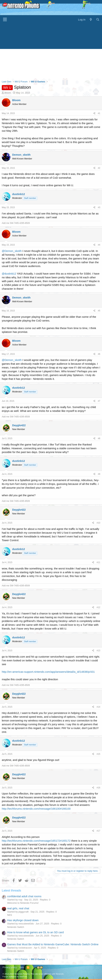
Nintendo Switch (16, 927)
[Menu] (5, 20)
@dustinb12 (9, 274)
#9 (99, 474)
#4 (99, 245)
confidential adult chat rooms (24, 896)
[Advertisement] (51, 51)
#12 (98, 607)
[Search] (98, 20)
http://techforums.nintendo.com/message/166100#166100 (36, 809)
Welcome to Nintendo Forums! (23, 903)
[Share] (94, 113)
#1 (99, 113)
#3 (99, 207)
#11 (98, 562)
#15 (98, 754)
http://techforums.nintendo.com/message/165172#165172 (36, 841)
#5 (99, 311)
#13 (98, 651)
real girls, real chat (18, 908)
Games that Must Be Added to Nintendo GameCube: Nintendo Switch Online (53, 944)
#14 (98, 707)
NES (10, 915)
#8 (99, 438)
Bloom (8, 93)
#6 (99, 354)
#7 (99, 401)
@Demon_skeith (12, 251)
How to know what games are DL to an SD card (35, 932)
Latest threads (11, 890)
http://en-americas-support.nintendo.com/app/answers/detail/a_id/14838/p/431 (48, 672)
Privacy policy (10, 967)
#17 (98, 831)
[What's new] (91, 20)
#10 (98, 523)
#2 (99, 168)
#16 (98, 788)
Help (22, 967)
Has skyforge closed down (23, 920)
